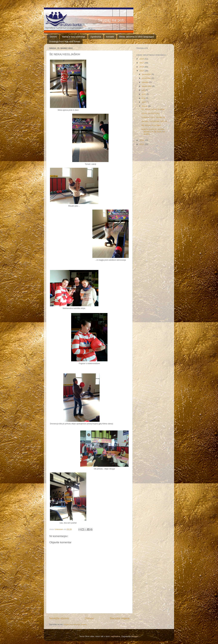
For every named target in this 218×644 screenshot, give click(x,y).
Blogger (135, 636)
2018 (142, 59)
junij (144, 94)
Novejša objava (59, 618)
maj (144, 98)
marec (145, 106)
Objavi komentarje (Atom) (75, 624)
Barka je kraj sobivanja (74, 37)
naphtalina (115, 636)
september (147, 86)
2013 (142, 144)
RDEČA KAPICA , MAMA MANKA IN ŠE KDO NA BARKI (153, 132)
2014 (142, 140)
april (144, 102)
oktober (146, 82)
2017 (142, 63)
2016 (142, 67)
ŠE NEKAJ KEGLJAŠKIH (153, 109)
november (147, 78)
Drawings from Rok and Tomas (65, 41)
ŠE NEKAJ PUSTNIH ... (152, 125)
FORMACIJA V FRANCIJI (153, 117)
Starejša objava (120, 618)
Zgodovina (96, 37)
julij (144, 90)
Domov (53, 37)
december (147, 74)
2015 (142, 71)
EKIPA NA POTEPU (150, 113)
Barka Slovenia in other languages (137, 37)
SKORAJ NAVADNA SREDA (154, 121)
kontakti (110, 37)
